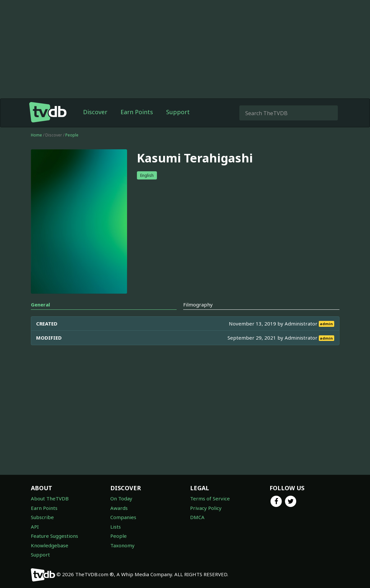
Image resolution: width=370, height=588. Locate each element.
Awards (119, 508)
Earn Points (137, 112)
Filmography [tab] (198, 304)
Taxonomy (122, 545)
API (35, 527)
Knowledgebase (50, 545)
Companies (123, 517)
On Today (121, 498)
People (72, 135)
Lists (116, 527)
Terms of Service (210, 498)
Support (178, 112)
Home (36, 135)
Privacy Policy (206, 508)
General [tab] (40, 304)
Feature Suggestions (54, 536)
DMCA (197, 517)
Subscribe (42, 517)
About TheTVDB (50, 498)
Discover (95, 112)
